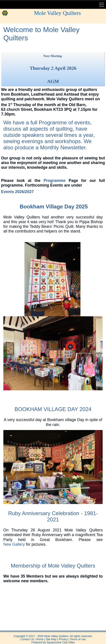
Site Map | (52, 639)
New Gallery (14, 544)
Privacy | (64, 639)
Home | (40, 639)
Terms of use (77, 639)
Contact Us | (27, 639)
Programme (53, 122)
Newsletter (73, 147)
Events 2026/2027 (17, 192)
